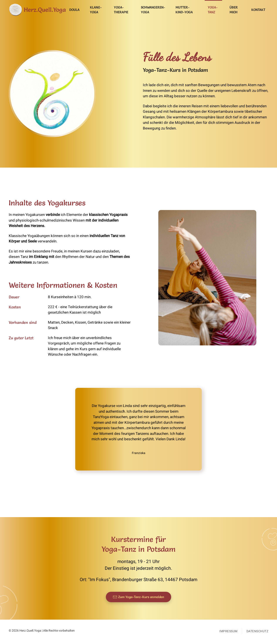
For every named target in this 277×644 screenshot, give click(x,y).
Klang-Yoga (96, 10)
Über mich (234, 10)
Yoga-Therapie (121, 10)
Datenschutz (258, 631)
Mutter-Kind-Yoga (184, 10)
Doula (74, 10)
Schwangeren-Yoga (153, 10)
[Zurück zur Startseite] (37, 10)
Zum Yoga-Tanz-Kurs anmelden (138, 597)
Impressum (228, 631)
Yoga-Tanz (213, 10)
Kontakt (258, 10)
